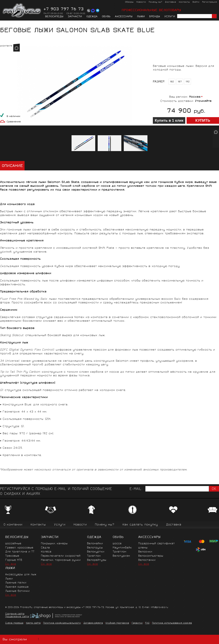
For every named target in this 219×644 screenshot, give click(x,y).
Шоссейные (13, 544)
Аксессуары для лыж (21, 575)
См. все (11, 564)
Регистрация (210, 2)
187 (180, 82)
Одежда (92, 17)
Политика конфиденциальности (62, 623)
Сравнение (14, 122)
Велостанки (147, 560)
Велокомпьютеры (151, 556)
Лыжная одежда (17, 587)
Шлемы (143, 548)
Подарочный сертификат (157, 544)
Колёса (46, 552)
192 (188, 82)
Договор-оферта (93, 623)
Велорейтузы (97, 560)
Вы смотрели (21, 639)
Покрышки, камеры (54, 544)
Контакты (184, 2)
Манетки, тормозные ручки (61, 560)
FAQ (147, 623)
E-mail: (136, 489)
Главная (5, 24)
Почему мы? (155, 2)
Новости (141, 2)
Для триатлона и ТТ (20, 552)
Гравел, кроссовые (19, 548)
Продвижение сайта (17, 617)
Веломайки (95, 544)
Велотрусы (95, 548)
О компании (13, 525)
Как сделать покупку (140, 525)
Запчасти (75, 17)
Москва (195, 97)
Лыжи (141, 17)
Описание (12, 166)
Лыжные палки (16, 583)
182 (172, 82)
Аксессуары (124, 17)
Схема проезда (14, 623)
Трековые (12, 556)
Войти (196, 2)
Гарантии (137, 623)
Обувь (106, 17)
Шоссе (117, 544)
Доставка (170, 2)
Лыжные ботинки (17, 591)
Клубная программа (117, 623)
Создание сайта (15, 614)
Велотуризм (121, 556)
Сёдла (45, 548)
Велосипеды (54, 17)
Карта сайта (33, 623)
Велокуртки (96, 552)
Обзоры (129, 2)
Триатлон (94, 556)
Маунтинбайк (122, 548)
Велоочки (145, 552)
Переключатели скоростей (61, 556)
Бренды (155, 17)
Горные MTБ (14, 560)
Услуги (170, 17)
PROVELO (22, 11)
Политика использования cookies (172, 623)
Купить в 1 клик (169, 120)
